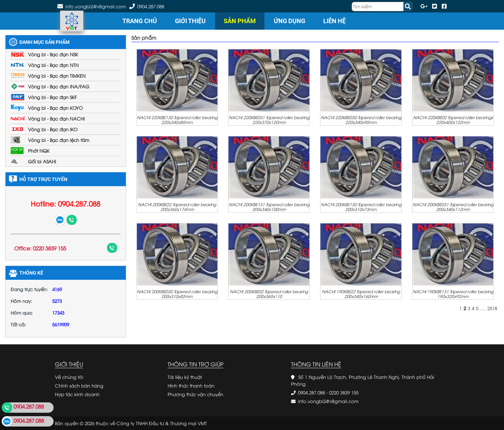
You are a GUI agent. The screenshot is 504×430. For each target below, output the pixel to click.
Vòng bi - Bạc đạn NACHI (56, 118)
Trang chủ (140, 21)
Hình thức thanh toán (191, 385)
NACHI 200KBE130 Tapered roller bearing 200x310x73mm (361, 207)
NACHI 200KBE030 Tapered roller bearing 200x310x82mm (177, 294)
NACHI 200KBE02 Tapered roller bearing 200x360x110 (269, 294)
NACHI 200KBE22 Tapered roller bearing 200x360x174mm (177, 207)
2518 (492, 308)
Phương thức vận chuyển (195, 394)
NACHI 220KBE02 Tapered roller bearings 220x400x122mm (453, 120)
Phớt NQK (39, 151)
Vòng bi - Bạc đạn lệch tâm (59, 140)
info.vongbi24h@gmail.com (328, 401)
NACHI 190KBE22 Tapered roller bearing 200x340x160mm (361, 294)
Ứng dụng (290, 21)
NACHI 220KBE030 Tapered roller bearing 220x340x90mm (361, 120)
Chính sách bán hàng (79, 385)
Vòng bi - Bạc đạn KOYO (55, 108)
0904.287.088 (151, 6)
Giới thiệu (190, 21)
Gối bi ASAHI (42, 161)
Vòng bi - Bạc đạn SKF (52, 97)
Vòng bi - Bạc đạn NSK (53, 54)
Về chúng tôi (69, 377)
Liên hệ (334, 21)
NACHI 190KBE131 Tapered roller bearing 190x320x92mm (453, 294)
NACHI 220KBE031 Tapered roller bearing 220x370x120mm (269, 120)
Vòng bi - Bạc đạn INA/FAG (59, 86)
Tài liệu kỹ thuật (185, 377)
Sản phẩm (240, 21)
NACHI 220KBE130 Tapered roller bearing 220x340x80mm (177, 120)
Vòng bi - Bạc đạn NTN (53, 65)
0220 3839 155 (344, 392)
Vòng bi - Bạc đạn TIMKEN (57, 76)
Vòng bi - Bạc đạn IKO (53, 129)
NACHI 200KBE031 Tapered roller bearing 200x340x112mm (453, 207)
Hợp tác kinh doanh (77, 394)
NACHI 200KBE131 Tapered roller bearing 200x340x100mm (269, 207)
